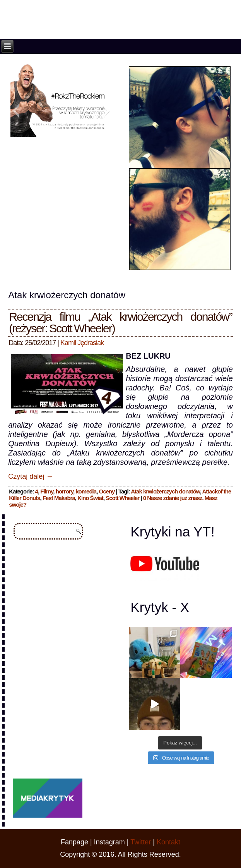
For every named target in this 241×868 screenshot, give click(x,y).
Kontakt (168, 842)
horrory (64, 491)
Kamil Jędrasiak (82, 343)
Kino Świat (90, 498)
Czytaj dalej (31, 476)
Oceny (107, 491)
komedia (86, 491)
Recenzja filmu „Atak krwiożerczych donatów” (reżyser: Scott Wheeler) (120, 322)
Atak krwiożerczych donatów (165, 491)
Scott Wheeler (122, 498)
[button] (16, 111)
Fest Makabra (59, 498)
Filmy (47, 491)
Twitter (141, 842)
